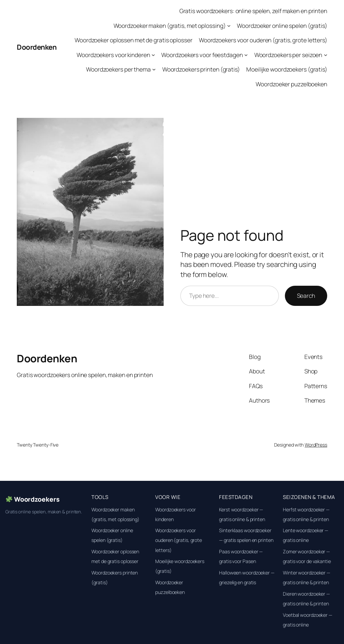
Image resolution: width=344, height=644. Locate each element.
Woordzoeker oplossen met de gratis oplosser (134, 40)
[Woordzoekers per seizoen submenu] (326, 54)
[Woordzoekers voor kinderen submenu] (153, 54)
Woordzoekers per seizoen (288, 55)
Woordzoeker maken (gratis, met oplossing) (170, 26)
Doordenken (37, 47)
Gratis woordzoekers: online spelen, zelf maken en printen (253, 11)
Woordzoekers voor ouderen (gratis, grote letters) (263, 40)
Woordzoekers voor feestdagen (202, 55)
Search (306, 295)
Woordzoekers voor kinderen (113, 55)
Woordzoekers (33, 499)
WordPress (316, 445)
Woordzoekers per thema (118, 69)
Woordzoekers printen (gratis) (201, 69)
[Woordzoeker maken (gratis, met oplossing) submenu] (229, 25)
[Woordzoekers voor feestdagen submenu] (246, 54)
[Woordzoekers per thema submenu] (154, 69)
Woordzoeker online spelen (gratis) (282, 26)
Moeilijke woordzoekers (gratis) (287, 69)
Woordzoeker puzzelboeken (291, 84)
